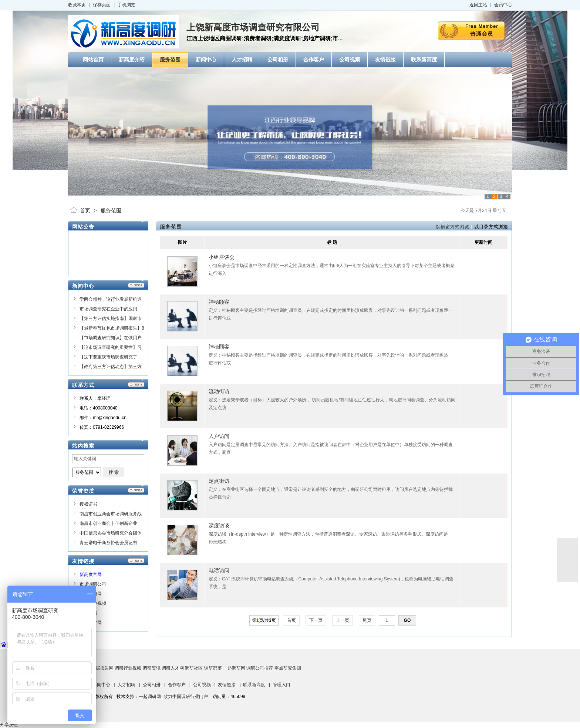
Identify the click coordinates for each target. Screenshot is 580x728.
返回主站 (478, 5)
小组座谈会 (222, 257)
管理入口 (281, 685)
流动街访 (219, 391)
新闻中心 (101, 685)
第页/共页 (264, 620)
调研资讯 (152, 668)
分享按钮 (9, 725)
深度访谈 (219, 526)
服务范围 (111, 210)
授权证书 (88, 504)
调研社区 (194, 668)
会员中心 (503, 5)
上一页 (343, 620)
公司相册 (152, 685)
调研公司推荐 (260, 668)
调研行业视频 (128, 668)
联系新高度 (254, 685)
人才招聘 (127, 685)
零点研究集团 (288, 668)
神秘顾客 (219, 302)
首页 (85, 210)
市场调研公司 (93, 584)
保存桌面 (102, 5)
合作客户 (177, 685)
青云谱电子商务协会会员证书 (108, 543)
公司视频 (202, 685)
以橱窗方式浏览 (453, 227)
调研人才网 (173, 668)
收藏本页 (77, 5)
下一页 (316, 620)
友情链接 (227, 685)
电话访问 (219, 570)
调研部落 (213, 668)
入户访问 (219, 436)
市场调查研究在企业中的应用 (108, 309)
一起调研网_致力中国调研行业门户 (173, 697)
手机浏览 (127, 5)
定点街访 (219, 481)
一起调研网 (234, 668)
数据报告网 (102, 668)
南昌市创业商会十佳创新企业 (108, 523)
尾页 (367, 620)
